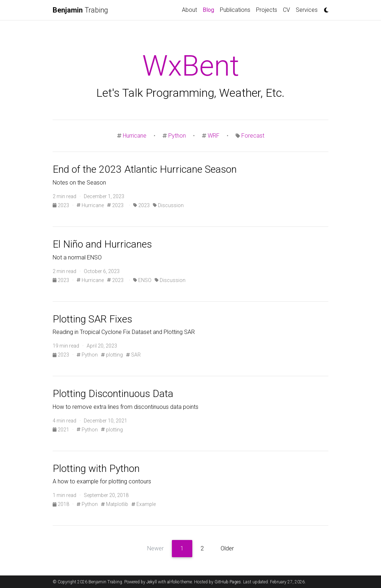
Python (177, 136)
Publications (235, 10)
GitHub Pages (228, 582)
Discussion (168, 205)
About (189, 10)
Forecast (253, 136)
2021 (61, 430)
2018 (61, 504)
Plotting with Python (96, 469)
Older (227, 548)
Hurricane (135, 136)
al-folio (173, 582)
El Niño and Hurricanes (102, 244)
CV (286, 10)
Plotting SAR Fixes (92, 319)
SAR (133, 355)
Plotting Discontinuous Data (113, 394)
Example (144, 504)
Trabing (80, 10)
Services (307, 10)
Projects (267, 10)
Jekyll (152, 582)
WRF (214, 136)
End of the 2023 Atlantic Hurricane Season (145, 169)
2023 (61, 205)
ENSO (142, 280)
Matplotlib (115, 504)
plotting (112, 355)
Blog (210, 9)
